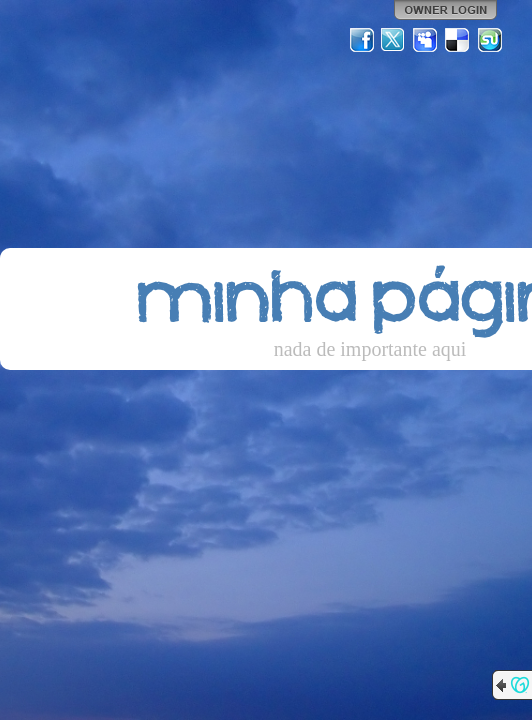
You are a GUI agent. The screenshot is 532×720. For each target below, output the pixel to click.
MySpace (426, 40)
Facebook (362, 40)
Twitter (394, 40)
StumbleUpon (490, 40)
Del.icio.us (458, 40)
